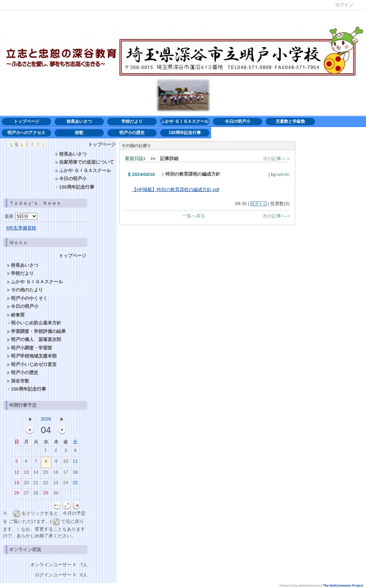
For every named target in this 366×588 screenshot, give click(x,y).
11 (75, 463)
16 (56, 474)
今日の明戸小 (238, 121)
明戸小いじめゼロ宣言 (32, 364)
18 (75, 474)
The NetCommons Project (343, 586)
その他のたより (25, 290)
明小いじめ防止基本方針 (36, 323)
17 (65, 474)
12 (17, 474)
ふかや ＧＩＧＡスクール (185, 121)
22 (45, 484)
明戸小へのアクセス (26, 133)
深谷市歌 (18, 381)
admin (283, 174)
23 (56, 484)
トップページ (26, 121)
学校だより (134, 121)
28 (36, 494)
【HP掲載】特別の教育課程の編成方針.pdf (176, 189)
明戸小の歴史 (132, 133)
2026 (46, 419)
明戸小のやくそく (27, 298)
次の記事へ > (276, 159)
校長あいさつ (79, 121)
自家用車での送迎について (85, 162)
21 (36, 484)
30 (26, 452)
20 (26, 484)
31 (36, 452)
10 (65, 463)
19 (17, 484)
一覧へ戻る (194, 216)
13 (26, 474)
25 (75, 484)
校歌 (79, 133)
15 (45, 474)
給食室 (16, 315)
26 (17, 494)
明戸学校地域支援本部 (32, 356)
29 (17, 452)
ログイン (344, 5)
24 (65, 484)
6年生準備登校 (21, 228)
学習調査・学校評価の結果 (36, 331)
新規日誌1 (135, 159)
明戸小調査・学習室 (30, 348)
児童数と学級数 (290, 121)
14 (36, 474)
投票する (259, 204)
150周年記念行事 (185, 133)
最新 (21, 216)
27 (26, 494)
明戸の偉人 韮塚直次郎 (34, 339)
